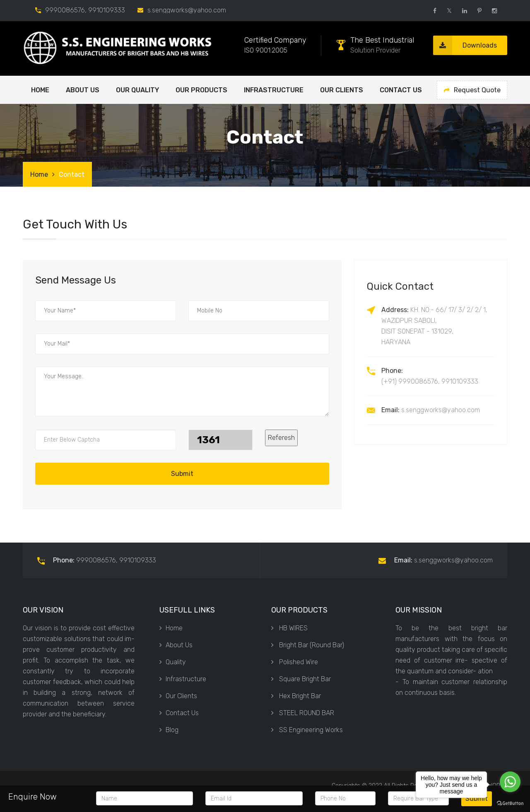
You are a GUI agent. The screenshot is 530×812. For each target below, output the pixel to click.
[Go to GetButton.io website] (510, 804)
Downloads (465, 45)
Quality (173, 662)
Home (40, 90)
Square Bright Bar (301, 679)
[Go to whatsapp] (510, 782)
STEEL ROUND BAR (303, 713)
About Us (176, 645)
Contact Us (401, 90)
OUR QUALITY (137, 90)
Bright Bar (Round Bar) (308, 645)
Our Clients (342, 90)
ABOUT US (83, 90)
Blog (169, 730)
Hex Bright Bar (296, 696)
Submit (182, 474)
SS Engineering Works (307, 730)
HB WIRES (289, 628)
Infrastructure (274, 90)
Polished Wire (295, 662)
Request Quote (472, 90)
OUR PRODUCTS (201, 90)
